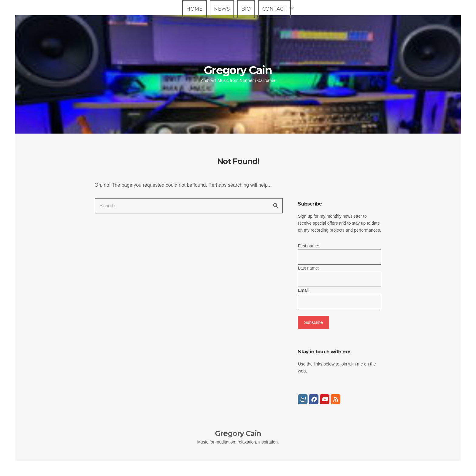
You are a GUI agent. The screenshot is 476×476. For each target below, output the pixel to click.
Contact (274, 9)
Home (194, 9)
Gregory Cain (238, 70)
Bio (246, 9)
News (222, 9)
